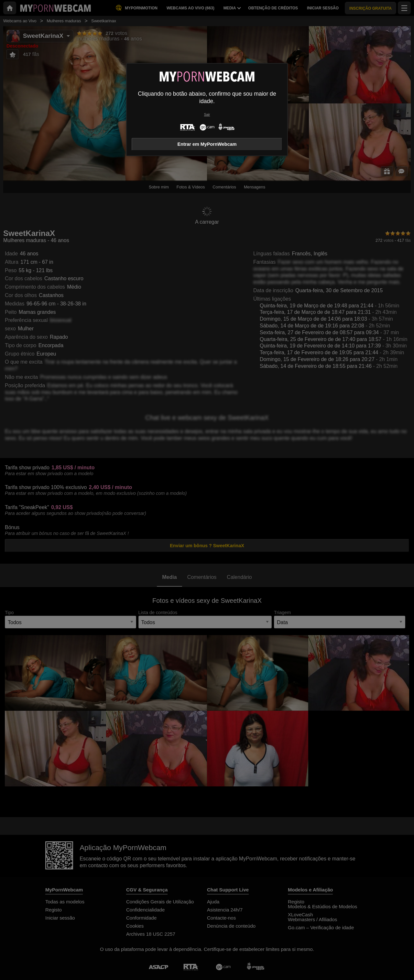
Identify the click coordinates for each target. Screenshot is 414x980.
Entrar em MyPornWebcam (207, 144)
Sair (207, 115)
